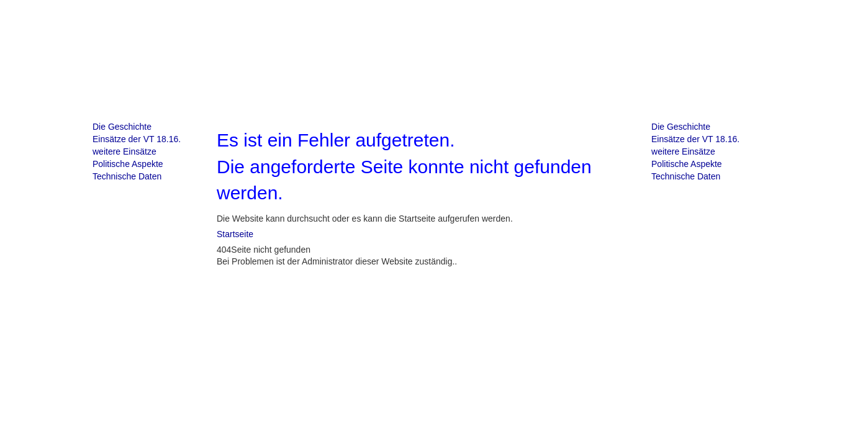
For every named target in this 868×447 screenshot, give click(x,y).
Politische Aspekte (128, 164)
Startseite (235, 234)
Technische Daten (127, 176)
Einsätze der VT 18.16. (137, 139)
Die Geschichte (122, 127)
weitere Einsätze (124, 151)
